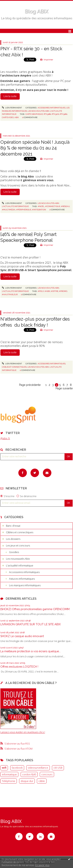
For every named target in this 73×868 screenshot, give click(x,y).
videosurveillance (38, 768)
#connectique (53, 206)
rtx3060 (64, 114)
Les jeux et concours (18, 545)
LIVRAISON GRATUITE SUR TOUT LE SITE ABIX (31, 624)
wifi (4, 768)
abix (17, 117)
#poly (41, 291)
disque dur (27, 781)
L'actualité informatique (20, 565)
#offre (55, 291)
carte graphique (34, 114)
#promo (63, 291)
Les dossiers (13, 539)
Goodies (14, 552)
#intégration (39, 210)
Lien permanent (12, 108)
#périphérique (24, 210)
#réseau (65, 206)
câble (42, 781)
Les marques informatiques (25, 585)
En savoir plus (42, 865)
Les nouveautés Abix (18, 559)
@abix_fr (5, 438)
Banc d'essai (13, 526)
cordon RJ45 (29, 774)
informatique (9, 774)
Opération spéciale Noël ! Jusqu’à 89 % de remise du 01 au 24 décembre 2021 (35, 148)
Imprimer (47, 60)
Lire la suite (10, 96)
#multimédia (9, 210)
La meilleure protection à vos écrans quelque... (31, 651)
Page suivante (64, 388)
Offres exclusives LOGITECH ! (19, 667)
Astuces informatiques (22, 579)
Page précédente (30, 385)
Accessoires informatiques (24, 572)
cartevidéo (8, 117)
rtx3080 (47, 114)
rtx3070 (55, 114)
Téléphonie (9, 781)
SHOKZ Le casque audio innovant (22, 636)
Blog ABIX (36, 11)
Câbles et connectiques (20, 532)
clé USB (58, 768)
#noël (41, 206)
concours (47, 774)
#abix (47, 291)
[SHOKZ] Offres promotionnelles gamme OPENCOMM (35, 609)
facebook (17, 768)
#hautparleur (10, 294)
